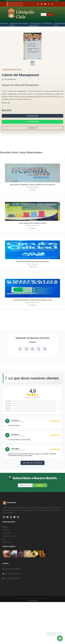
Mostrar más (6, 103)
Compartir (33, 128)
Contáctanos (7, 542)
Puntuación (33, 342)
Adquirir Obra (33, 116)
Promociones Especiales (35, 24)
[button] (60, 638)
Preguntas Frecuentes (9, 536)
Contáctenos (47, 23)
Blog (4, 539)
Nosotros (5, 527)
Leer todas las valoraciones (32, 463)
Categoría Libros (13, 24)
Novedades (24, 23)
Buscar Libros (7, 533)
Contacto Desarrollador (33, 601)
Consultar (33, 122)
